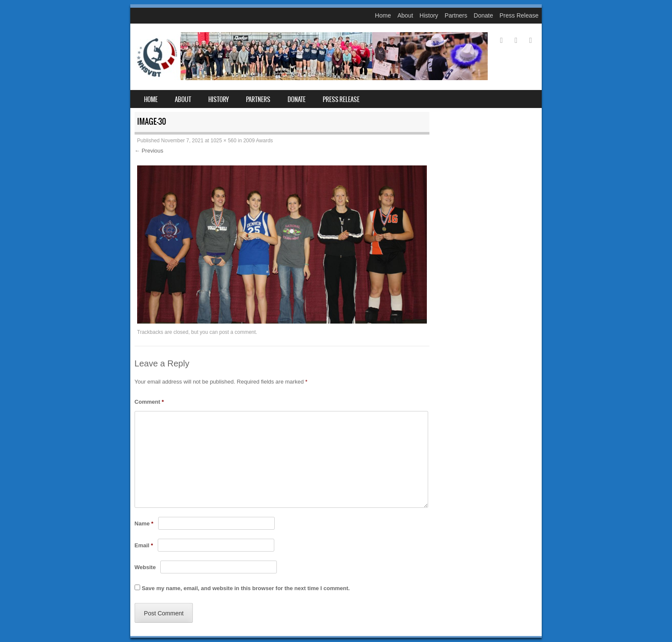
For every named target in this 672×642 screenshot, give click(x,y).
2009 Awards (258, 141)
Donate (483, 15)
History (429, 15)
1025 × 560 (223, 141)
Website (145, 567)
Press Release (519, 15)
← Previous (149, 151)
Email (144, 545)
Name (144, 523)
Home (383, 15)
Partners (456, 15)
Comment (149, 402)
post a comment (237, 332)
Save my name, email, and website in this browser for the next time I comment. (246, 588)
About (405, 15)
